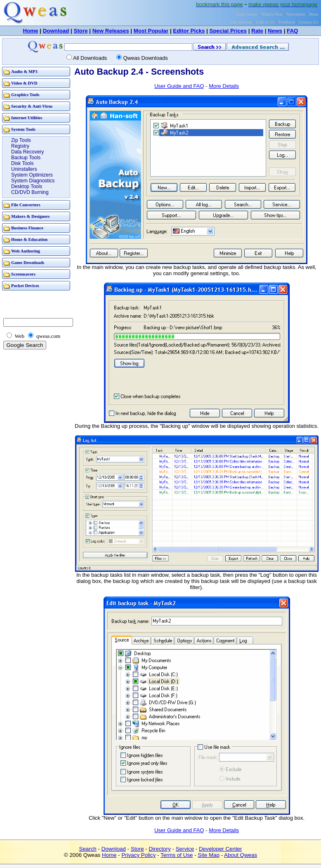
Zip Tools (21, 140)
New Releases (111, 31)
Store (81, 31)
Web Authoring (26, 251)
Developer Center (220, 849)
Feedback (287, 22)
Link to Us (265, 22)
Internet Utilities (27, 118)
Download (56, 31)
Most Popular (151, 31)
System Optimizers (32, 175)
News (275, 31)
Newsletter (296, 14)
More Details (224, 86)
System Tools (23, 129)
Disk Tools (22, 163)
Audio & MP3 (24, 72)
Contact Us (309, 22)
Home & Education (29, 239)
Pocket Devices (25, 286)
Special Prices (228, 31)
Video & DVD (24, 83)
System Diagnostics (33, 181)
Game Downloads (28, 263)
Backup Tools (26, 158)
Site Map (209, 855)
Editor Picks (189, 31)
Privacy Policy (138, 855)
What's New (272, 14)
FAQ (292, 31)
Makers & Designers (31, 216)
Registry (20, 146)
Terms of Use (177, 855)
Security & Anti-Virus (32, 106)
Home (31, 31)
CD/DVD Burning (30, 192)
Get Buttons (242, 22)
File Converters (26, 205)
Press (314, 14)
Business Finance (27, 228)
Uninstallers (24, 169)
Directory (159, 849)
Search (88, 849)
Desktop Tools (27, 186)
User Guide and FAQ (179, 86)
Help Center (247, 14)
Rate (257, 31)
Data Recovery (27, 152)
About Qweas (241, 855)
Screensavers (23, 274)
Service (185, 849)
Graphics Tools (25, 95)
